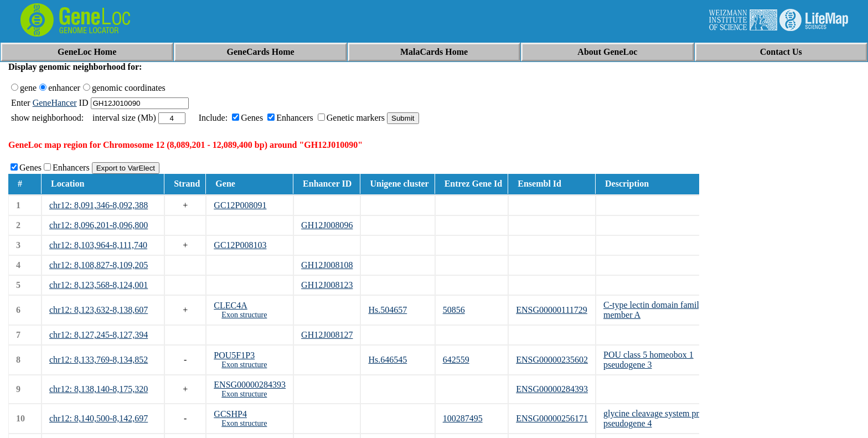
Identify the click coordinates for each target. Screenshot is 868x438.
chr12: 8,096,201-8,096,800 (99, 225)
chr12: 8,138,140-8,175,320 (99, 389)
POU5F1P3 (234, 355)
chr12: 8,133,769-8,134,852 (99, 360)
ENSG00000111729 (552, 310)
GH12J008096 (327, 225)
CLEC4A (230, 305)
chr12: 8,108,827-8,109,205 (99, 265)
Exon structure (244, 315)
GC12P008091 (240, 205)
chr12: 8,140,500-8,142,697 (99, 418)
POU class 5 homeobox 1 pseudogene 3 (649, 360)
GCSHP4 (230, 414)
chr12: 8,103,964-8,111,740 (98, 245)
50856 (454, 310)
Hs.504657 (387, 310)
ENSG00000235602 (552, 360)
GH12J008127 (327, 335)
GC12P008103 (240, 245)
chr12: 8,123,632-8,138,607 (99, 310)
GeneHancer (55, 103)
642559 (456, 360)
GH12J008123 (327, 285)
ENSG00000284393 (250, 385)
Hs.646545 (387, 360)
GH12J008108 (327, 265)
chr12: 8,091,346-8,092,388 (99, 205)
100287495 (463, 418)
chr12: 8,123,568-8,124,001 (99, 285)
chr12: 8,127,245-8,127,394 (99, 335)
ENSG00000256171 (552, 418)
